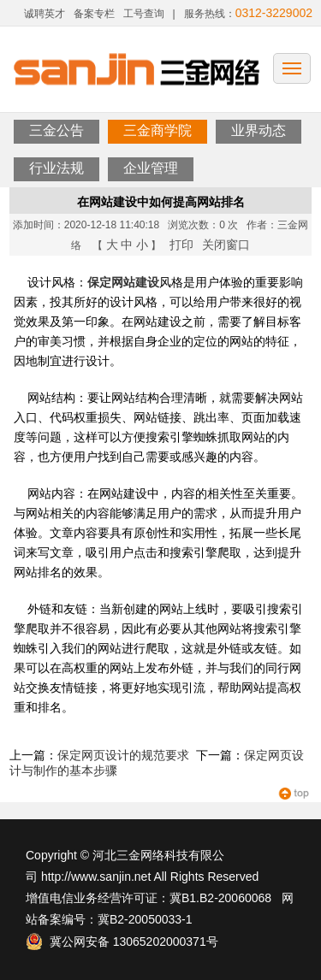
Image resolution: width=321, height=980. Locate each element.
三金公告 (56, 130)
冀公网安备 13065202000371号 (122, 942)
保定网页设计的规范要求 (123, 755)
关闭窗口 (226, 245)
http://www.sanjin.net (96, 877)
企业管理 (151, 168)
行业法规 (56, 168)
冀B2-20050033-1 (145, 919)
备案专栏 (94, 14)
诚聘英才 (45, 14)
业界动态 (259, 130)
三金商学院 (158, 130)
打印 (181, 245)
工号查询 (144, 14)
